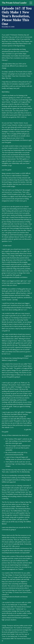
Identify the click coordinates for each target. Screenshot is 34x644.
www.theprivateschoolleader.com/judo (15, 641)
